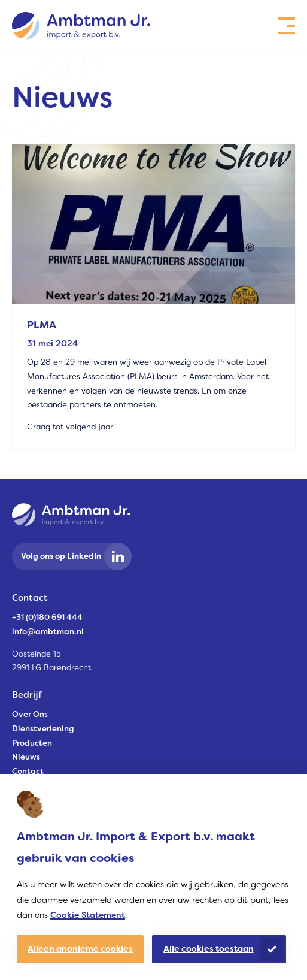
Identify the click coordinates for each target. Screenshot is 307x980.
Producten (32, 743)
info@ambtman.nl (48, 632)
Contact (28, 771)
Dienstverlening (43, 729)
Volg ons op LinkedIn (61, 556)
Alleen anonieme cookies (80, 949)
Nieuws (26, 757)
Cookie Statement (88, 915)
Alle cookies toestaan (209, 949)
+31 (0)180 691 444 (47, 617)
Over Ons (30, 714)
